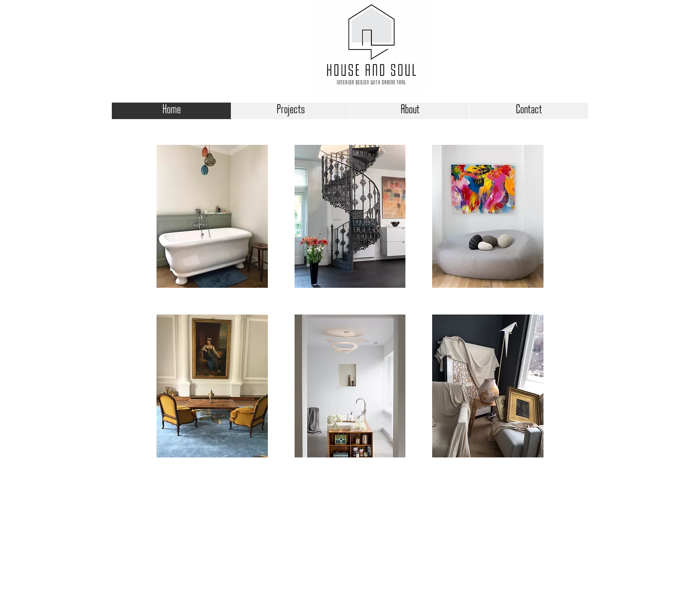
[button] (212, 216)
